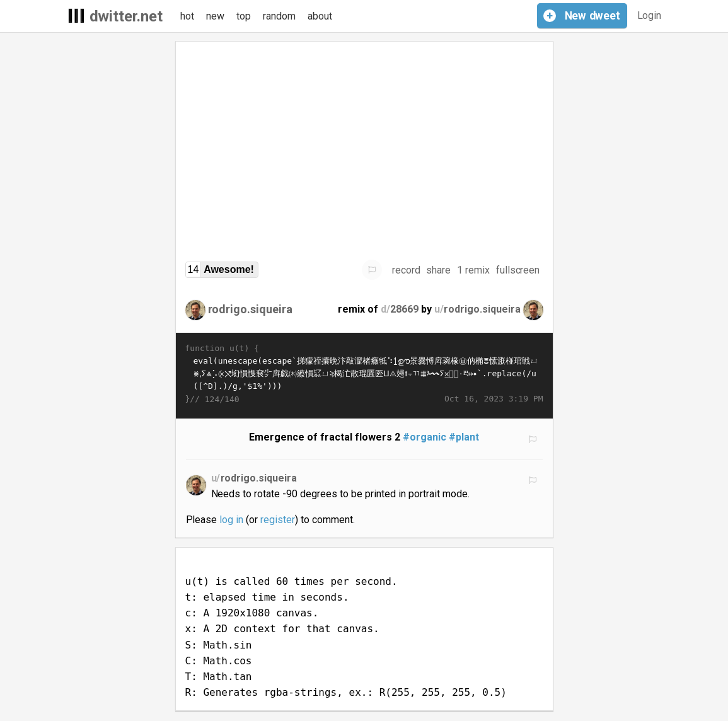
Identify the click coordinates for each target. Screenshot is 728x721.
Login (650, 15)
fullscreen (518, 270)
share (438, 270)
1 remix (473, 270)
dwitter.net (126, 16)
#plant (464, 437)
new (215, 16)
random (279, 16)
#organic (425, 437)
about (320, 16)
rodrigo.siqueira (251, 309)
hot (187, 16)
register (278, 520)
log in (231, 520)
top (244, 16)
